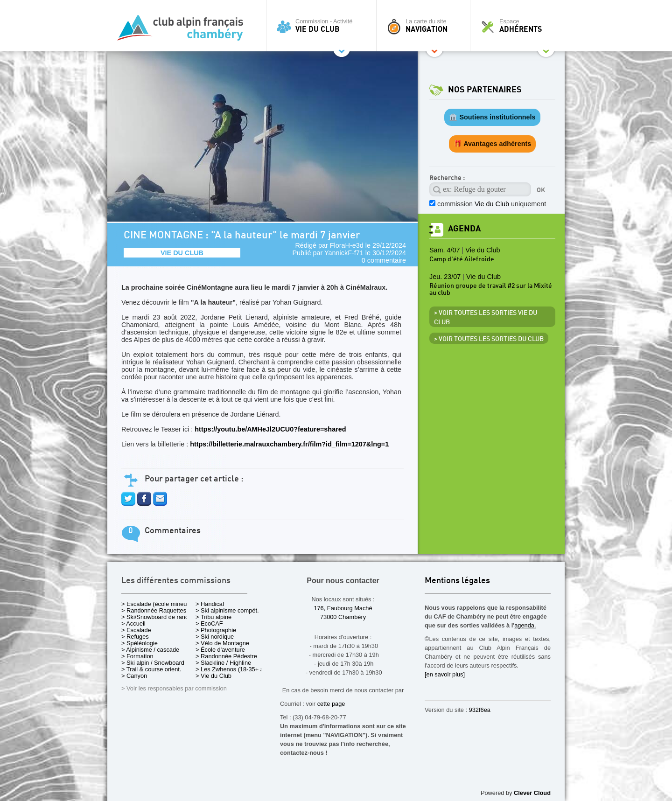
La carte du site (426, 26)
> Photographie (216, 630)
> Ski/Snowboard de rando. (157, 617)
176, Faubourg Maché (343, 608)
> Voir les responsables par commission (174, 688)
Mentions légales (457, 581)
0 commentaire (384, 260)
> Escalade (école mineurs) (157, 604)
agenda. (525, 625)
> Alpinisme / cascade (150, 650)
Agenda (464, 229)
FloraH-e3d (347, 245)
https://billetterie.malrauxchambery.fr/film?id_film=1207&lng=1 (289, 444)
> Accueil (133, 623)
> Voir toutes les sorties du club (489, 339)
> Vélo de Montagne (222, 643)
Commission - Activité (324, 26)
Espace (520, 26)
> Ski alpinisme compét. (227, 610)
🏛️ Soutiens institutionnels (492, 117)
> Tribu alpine (213, 617)
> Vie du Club (213, 676)
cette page (331, 704)
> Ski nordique (215, 637)
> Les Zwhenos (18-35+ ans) (234, 669)
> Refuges (135, 637)
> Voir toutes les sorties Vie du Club (486, 318)
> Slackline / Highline (223, 663)
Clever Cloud (532, 793)
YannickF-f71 (344, 253)
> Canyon (134, 676)
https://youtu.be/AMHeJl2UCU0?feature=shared (270, 429)
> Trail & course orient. (151, 669)
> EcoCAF (209, 623)
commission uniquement (492, 204)
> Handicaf (210, 604)
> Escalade (136, 630)
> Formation (137, 656)
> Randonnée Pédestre (226, 656)
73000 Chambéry (343, 617)
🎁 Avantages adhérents (493, 144)
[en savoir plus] (445, 674)
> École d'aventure (220, 650)
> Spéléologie (140, 643)
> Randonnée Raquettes (154, 610)
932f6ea (480, 710)
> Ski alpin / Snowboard (153, 663)
